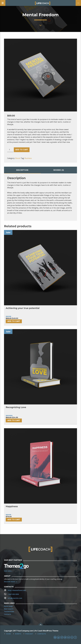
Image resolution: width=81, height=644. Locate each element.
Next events (9, 609)
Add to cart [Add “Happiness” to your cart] (14, 520)
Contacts (7, 614)
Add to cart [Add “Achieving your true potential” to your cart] (14, 321)
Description (22, 170)
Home (8, 634)
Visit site (8, 571)
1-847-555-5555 (13, 594)
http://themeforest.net (17, 590)
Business (28, 158)
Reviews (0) (59, 170)
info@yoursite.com (15, 598)
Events (18, 634)
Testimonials (9, 611)
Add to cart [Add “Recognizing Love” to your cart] (14, 420)
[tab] (22, 170)
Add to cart (22, 150)
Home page (8, 606)
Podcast (29, 634)
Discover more (10, 582)
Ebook (18, 158)
